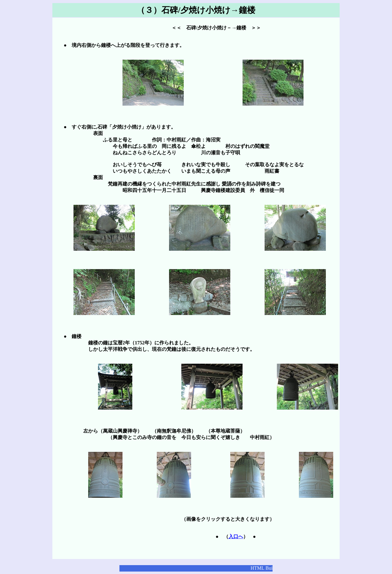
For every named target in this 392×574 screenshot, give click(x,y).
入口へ (236, 536)
